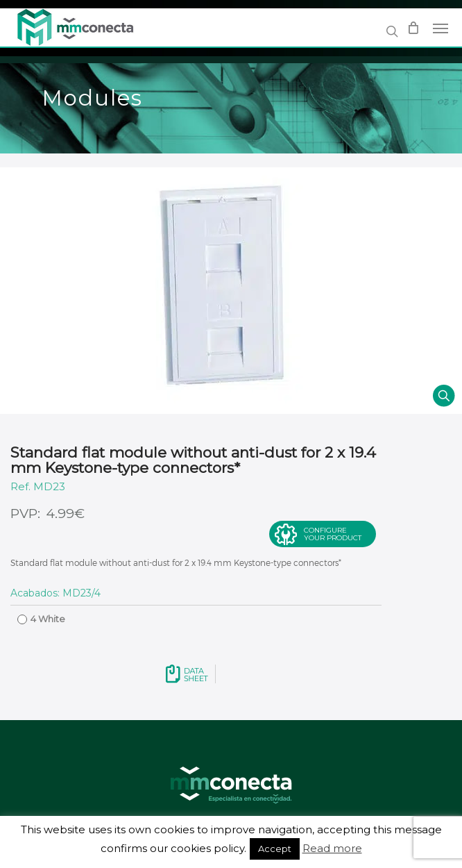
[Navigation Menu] (440, 28)
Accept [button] (275, 849)
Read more (332, 848)
